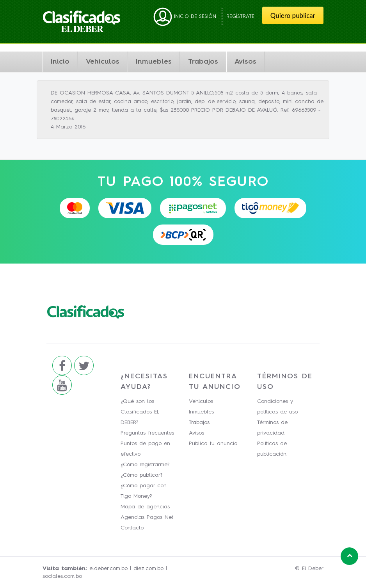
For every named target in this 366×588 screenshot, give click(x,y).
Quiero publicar (293, 15)
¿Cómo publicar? (141, 475)
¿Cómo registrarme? (145, 465)
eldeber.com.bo (108, 568)
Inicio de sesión (185, 17)
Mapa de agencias (145, 507)
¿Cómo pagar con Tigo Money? (144, 491)
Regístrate (240, 17)
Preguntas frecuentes (147, 433)
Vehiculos (103, 62)
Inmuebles (154, 62)
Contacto (132, 528)
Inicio (60, 62)
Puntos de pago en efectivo (145, 449)
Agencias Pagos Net (147, 517)
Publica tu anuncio (213, 444)
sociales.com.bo (62, 576)
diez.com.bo (148, 568)
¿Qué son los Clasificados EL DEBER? (140, 412)
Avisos (245, 62)
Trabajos (203, 62)
